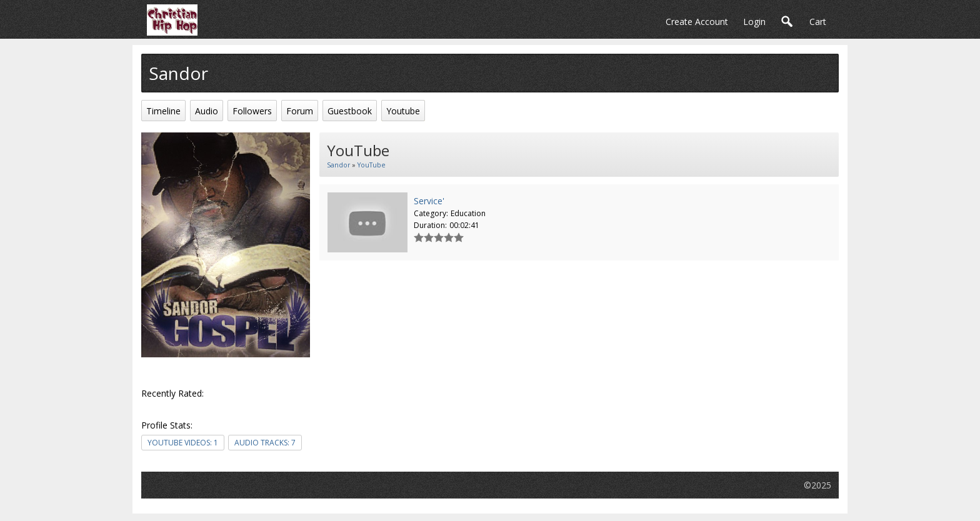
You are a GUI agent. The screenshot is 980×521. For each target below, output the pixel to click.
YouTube (372, 165)
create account (697, 22)
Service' (429, 201)
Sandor (338, 165)
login (754, 22)
